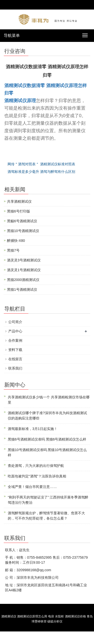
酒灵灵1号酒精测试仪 (24, 270)
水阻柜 (59, 616)
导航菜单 (12, 35)
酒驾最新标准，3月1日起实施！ (33, 429)
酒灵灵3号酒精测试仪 (24, 260)
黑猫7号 (13, 250)
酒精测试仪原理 (20, 101)
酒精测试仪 (9, 616)
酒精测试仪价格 (75, 616)
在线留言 (15, 359)
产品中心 (15, 331)
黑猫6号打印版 (19, 211)
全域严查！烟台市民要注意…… (32, 487)
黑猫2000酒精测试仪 (23, 280)
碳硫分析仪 (55, 621)
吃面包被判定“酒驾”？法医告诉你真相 (37, 476)
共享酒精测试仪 (19, 201)
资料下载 (15, 350)
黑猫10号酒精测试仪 (23, 231)
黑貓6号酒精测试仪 (22, 221)
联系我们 (15, 368)
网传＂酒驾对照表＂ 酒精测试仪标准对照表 (41, 164)
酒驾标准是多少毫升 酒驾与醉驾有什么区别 (41, 172)
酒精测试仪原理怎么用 (32, 616)
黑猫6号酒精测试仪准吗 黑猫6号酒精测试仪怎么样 (47, 439)
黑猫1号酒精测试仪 (22, 290)
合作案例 (15, 340)
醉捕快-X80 (16, 241)
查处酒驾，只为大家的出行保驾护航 (36, 466)
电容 (51, 616)
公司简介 (15, 322)
